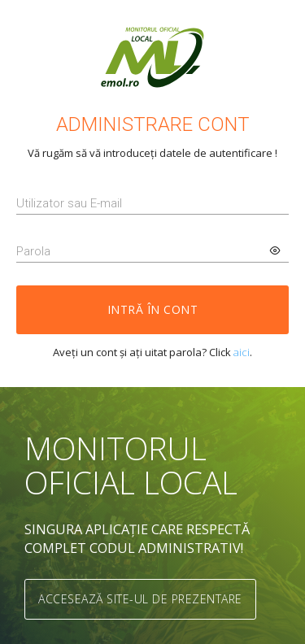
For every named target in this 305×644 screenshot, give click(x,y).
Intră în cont (153, 309)
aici (242, 352)
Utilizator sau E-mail (69, 203)
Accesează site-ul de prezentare (140, 599)
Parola (33, 251)
